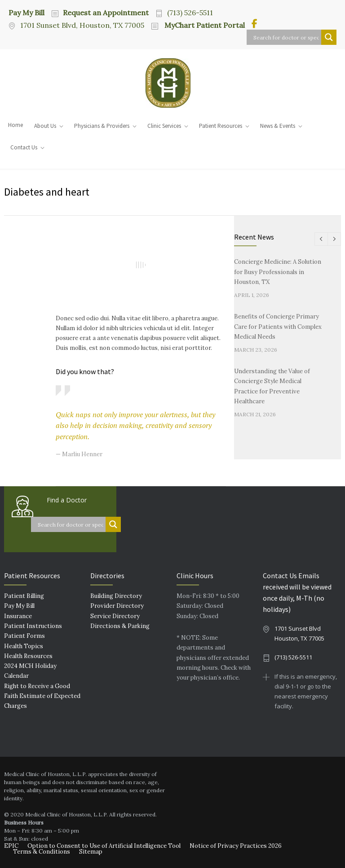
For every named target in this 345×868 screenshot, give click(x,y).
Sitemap (91, 852)
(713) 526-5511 (190, 13)
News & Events (278, 126)
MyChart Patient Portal (204, 25)
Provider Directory (117, 606)
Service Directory (115, 616)
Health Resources (28, 656)
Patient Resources (221, 126)
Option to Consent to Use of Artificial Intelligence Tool (104, 846)
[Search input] (286, 37)
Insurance (18, 616)
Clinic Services (164, 126)
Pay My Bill (27, 12)
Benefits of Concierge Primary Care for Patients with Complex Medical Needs (278, 327)
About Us (45, 126)
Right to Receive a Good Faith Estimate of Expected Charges (42, 696)
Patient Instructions (33, 626)
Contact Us (24, 147)
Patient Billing (24, 596)
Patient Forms (24, 636)
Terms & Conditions (42, 852)
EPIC (11, 846)
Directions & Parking (120, 626)
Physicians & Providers (102, 126)
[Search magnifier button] (329, 37)
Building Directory (116, 596)
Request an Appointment (106, 13)
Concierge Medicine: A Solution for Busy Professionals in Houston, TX (278, 272)
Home (15, 125)
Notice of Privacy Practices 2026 (236, 846)
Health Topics (24, 646)
